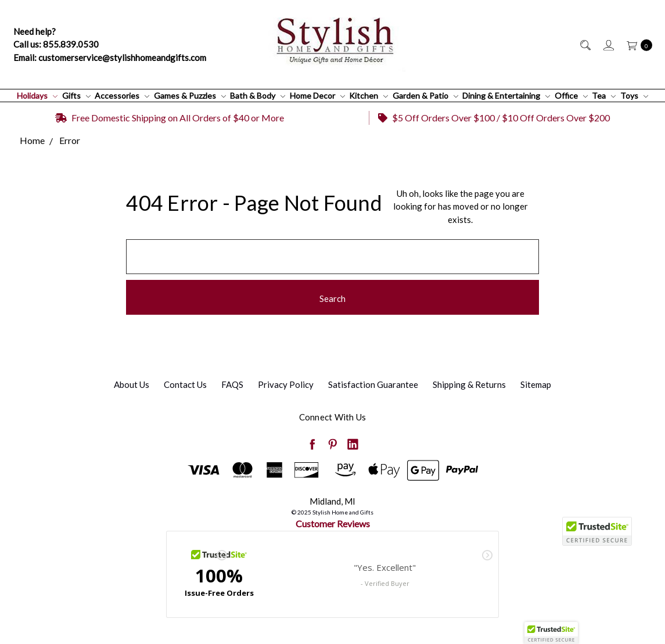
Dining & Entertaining (506, 96)
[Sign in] (608, 44)
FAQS (232, 384)
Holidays (37, 96)
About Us (132, 384)
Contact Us (185, 384)
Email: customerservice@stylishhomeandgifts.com (110, 57)
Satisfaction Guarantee (373, 384)
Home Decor (317, 96)
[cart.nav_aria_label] (636, 44)
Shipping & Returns (469, 384)
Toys (634, 96)
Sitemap (536, 384)
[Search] (585, 44)
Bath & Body (258, 96)
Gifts (76, 96)
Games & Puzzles (190, 96)
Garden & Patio (425, 96)
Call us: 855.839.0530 (56, 44)
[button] (551, 633)
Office (571, 96)
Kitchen (369, 96)
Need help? (35, 31)
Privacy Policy (286, 384)
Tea (604, 96)
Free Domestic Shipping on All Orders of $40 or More (170, 118)
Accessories (122, 96)
